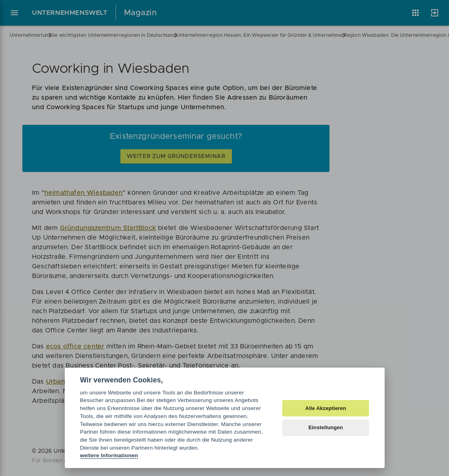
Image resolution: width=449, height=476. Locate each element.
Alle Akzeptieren (325, 408)
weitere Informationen (109, 455)
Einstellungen (326, 427)
